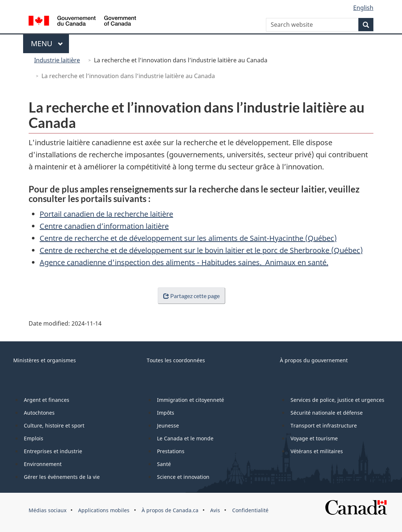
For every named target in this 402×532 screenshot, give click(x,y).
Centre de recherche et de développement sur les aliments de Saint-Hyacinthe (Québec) (188, 238)
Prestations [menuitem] (171, 451)
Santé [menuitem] (164, 464)
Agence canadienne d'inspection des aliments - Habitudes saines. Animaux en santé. (184, 262)
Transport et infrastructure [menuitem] (324, 425)
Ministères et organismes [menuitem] (45, 360)
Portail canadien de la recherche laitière (106, 214)
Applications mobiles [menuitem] (104, 510)
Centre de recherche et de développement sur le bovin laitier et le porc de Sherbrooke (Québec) (201, 250)
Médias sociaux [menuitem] (47, 510)
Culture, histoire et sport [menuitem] (54, 425)
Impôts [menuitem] (166, 413)
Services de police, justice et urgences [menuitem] (337, 400)
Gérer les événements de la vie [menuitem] (62, 477)
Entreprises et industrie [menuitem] (53, 451)
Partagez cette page (190, 296)
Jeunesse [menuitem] (168, 425)
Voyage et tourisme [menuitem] (314, 438)
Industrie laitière (57, 60)
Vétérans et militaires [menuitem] (317, 451)
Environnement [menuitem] (43, 464)
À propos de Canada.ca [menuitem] (170, 510)
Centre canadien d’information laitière (104, 226)
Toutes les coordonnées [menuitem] (176, 360)
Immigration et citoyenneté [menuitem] (191, 400)
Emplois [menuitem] (34, 438)
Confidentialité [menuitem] (250, 510)
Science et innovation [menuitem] (183, 477)
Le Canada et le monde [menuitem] (185, 438)
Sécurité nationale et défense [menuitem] (327, 413)
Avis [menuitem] (215, 510)
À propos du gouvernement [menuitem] (314, 360)
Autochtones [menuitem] (39, 413)
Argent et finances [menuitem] (47, 400)
